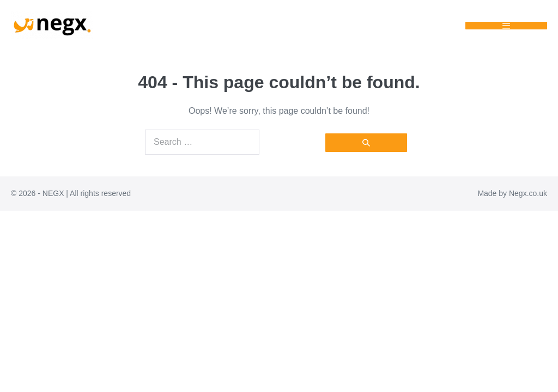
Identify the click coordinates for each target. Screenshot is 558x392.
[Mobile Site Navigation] (506, 26)
